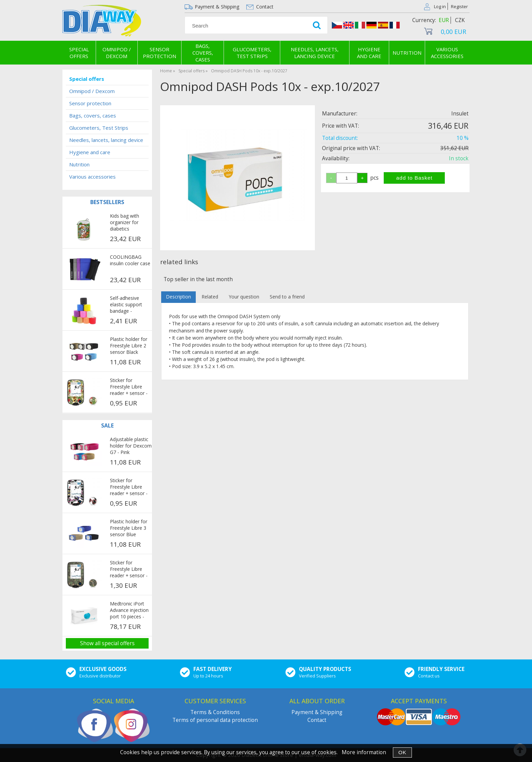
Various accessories (447, 53)
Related (210, 297)
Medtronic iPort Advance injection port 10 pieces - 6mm (129, 611)
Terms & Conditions (215, 712)
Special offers (79, 53)
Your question (244, 297)
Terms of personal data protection (215, 720)
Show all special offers (107, 643)
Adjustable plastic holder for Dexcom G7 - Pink (131, 446)
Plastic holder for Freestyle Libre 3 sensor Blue (129, 528)
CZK (460, 20)
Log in (440, 6)
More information (364, 752)
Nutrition (407, 53)
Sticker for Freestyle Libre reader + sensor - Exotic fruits (129, 387)
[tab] (178, 297)
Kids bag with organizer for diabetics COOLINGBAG (126, 223)
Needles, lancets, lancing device (315, 53)
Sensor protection (159, 53)
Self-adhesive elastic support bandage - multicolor (126, 305)
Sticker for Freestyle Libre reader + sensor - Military (129, 569)
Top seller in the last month (198, 279)
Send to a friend (287, 297)
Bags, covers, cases (203, 53)
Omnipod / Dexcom (117, 53)
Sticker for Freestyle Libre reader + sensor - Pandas (129, 487)
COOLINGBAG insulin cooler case (130, 260)
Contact (265, 7)
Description (178, 297)
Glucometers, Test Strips (252, 53)
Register (459, 6)
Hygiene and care (369, 53)
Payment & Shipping (217, 7)
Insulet (460, 114)
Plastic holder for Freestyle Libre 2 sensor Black (129, 346)
